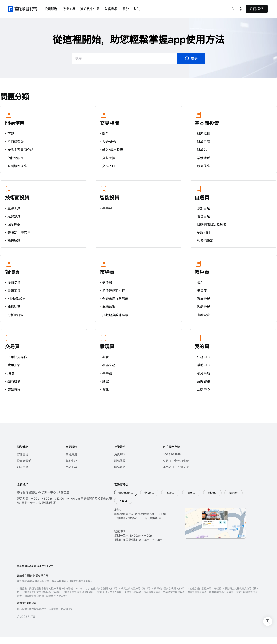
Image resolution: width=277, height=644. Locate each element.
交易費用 (71, 454)
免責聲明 (120, 454)
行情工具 (69, 9)
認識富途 (23, 454)
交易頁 (12, 346)
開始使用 (15, 123)
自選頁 (202, 198)
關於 (126, 9)
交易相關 (110, 123)
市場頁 (107, 272)
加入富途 (23, 467)
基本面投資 (207, 123)
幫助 (137, 9)
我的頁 (202, 346)
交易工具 (71, 467)
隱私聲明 (120, 467)
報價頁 (12, 272)
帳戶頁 (202, 272)
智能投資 (110, 198)
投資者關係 (24, 461)
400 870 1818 (172, 454)
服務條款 (120, 461)
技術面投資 (17, 198)
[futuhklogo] (22, 9)
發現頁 (107, 346)
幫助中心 (71, 461)
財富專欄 (111, 9)
